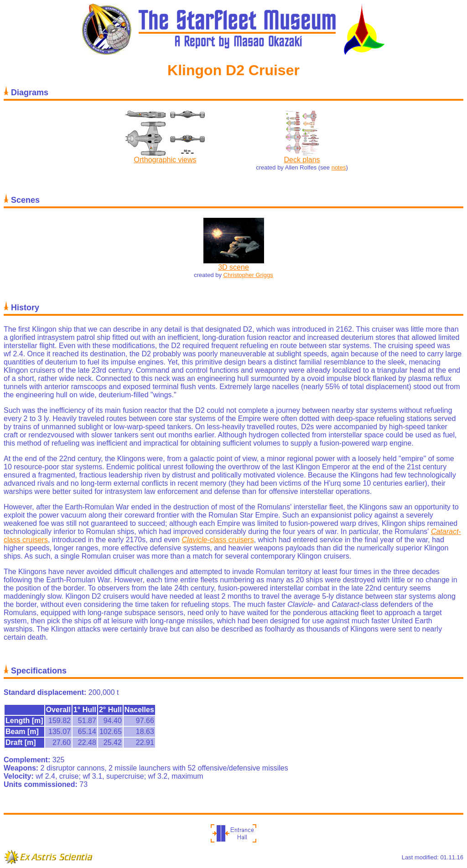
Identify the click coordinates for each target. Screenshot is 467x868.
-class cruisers (218, 540)
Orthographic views (165, 160)
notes (339, 167)
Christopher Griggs (248, 275)
